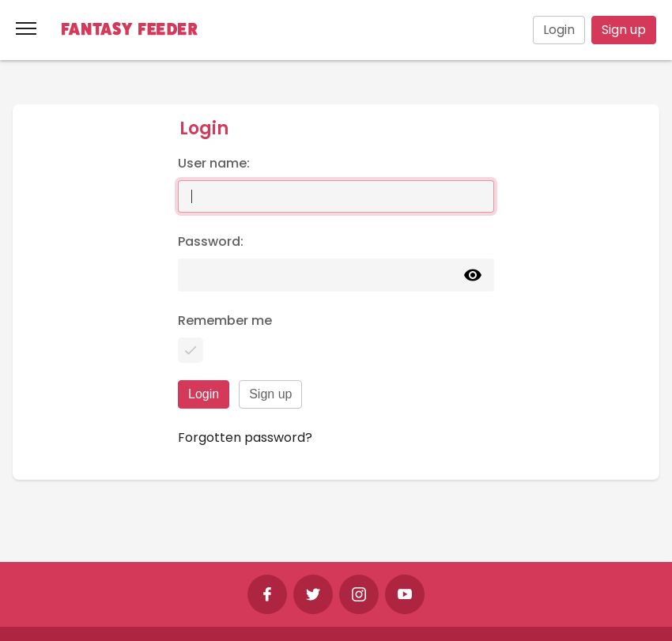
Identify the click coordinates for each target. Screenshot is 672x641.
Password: (211, 241)
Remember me (225, 320)
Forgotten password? (245, 437)
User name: (214, 163)
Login (559, 30)
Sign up (624, 30)
